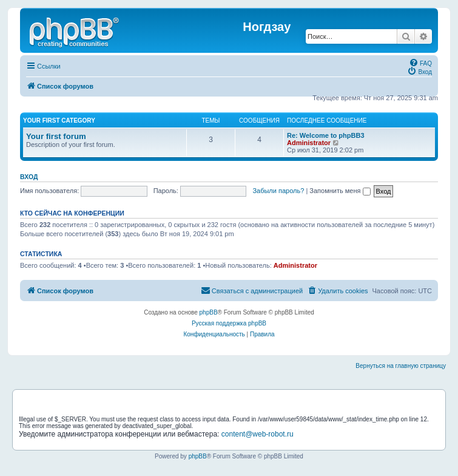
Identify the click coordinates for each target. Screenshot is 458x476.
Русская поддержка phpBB (229, 323)
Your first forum (56, 136)
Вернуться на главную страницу (401, 366)
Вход (29, 177)
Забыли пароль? (278, 191)
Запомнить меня (340, 191)
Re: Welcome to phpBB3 (326, 135)
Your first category (59, 121)
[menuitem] (420, 63)
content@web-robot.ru (258, 434)
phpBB (209, 312)
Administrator (309, 143)
